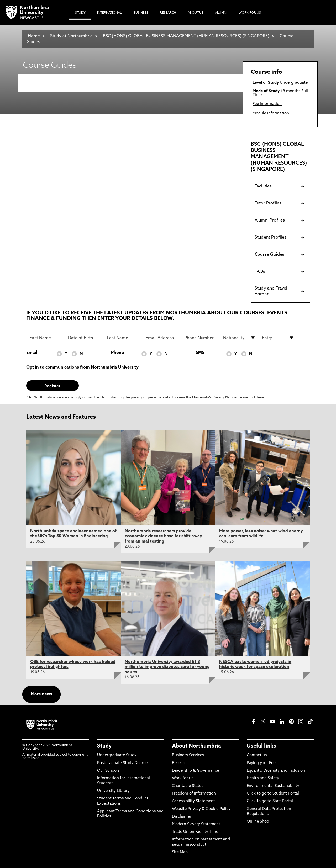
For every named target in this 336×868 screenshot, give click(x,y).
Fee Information (267, 104)
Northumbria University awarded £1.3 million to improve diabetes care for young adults (167, 667)
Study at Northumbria (71, 36)
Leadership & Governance (195, 771)
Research (180, 763)
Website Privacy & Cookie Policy (201, 809)
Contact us (257, 755)
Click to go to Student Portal (273, 794)
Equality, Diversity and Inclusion (276, 771)
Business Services (188, 755)
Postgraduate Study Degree (122, 763)
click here (257, 398)
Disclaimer (182, 817)
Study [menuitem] (80, 13)
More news (41, 694)
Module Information (271, 114)
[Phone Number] (201, 338)
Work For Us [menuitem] (250, 13)
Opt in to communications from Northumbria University (82, 367)
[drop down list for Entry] (278, 338)
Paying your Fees (262, 763)
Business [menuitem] (141, 13)
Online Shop (258, 822)
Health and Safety (263, 778)
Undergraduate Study (117, 755)
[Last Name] (123, 338)
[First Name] (46, 338)
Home (34, 36)
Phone (117, 353)
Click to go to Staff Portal (270, 801)
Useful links (261, 746)
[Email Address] (162, 338)
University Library (113, 791)
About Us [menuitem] (196, 13)
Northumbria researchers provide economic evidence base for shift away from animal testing (163, 536)
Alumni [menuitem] (221, 13)
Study (104, 746)
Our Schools (108, 771)
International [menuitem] (109, 13)
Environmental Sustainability (273, 786)
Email (32, 353)
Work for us (183, 778)
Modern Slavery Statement (196, 824)
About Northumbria (196, 746)
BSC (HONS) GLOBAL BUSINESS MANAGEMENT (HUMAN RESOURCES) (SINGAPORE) (186, 36)
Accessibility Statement (193, 801)
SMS (200, 353)
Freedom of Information (194, 794)
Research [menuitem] (168, 13)
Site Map (180, 852)
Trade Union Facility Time (195, 832)
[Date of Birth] (84, 338)
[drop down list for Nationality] (239, 338)
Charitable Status (188, 786)
